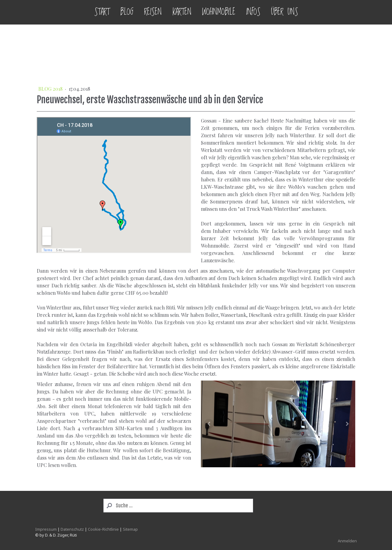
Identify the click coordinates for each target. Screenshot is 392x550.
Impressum (46, 529)
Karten (182, 12)
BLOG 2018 (51, 89)
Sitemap (130, 529)
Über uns (285, 12)
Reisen (153, 12)
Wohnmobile (219, 12)
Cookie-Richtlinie (103, 529)
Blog (127, 12)
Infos (253, 12)
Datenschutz (72, 529)
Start (102, 12)
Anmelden (347, 541)
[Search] (178, 506)
